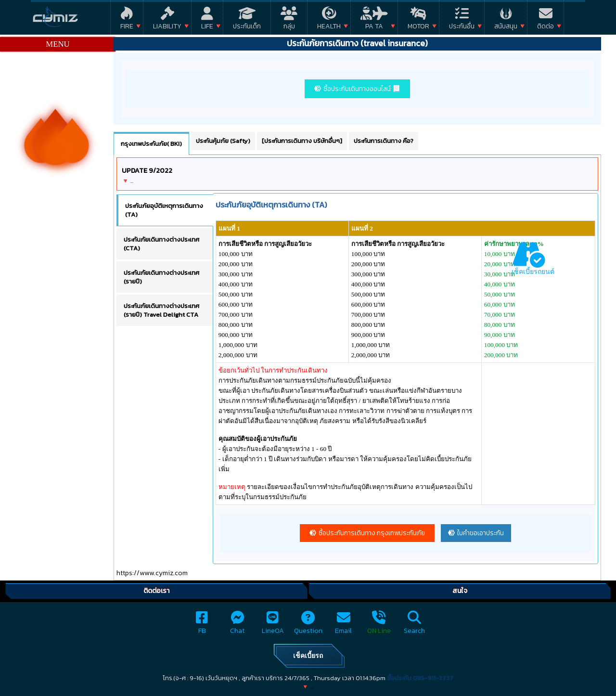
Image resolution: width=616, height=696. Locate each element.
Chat (237, 625)
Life (207, 20)
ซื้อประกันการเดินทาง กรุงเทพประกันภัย (372, 533)
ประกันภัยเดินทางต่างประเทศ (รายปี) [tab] (161, 277)
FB (202, 625)
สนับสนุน (506, 20)
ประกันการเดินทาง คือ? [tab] (384, 141)
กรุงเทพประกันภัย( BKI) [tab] (151, 144)
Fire (127, 20)
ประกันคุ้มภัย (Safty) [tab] (223, 141)
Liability (167, 20)
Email (343, 625)
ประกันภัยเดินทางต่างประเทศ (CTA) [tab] (161, 244)
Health (329, 20)
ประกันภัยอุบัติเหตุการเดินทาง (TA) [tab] (164, 210)
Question (308, 625)
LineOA (273, 625)
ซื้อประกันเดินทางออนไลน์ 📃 (362, 89)
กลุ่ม (289, 20)
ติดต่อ (545, 20)
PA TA (374, 20)
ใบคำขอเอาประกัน (481, 533)
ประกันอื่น (462, 20)
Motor (418, 20)
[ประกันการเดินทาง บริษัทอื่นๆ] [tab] (302, 141)
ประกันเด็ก (247, 20)
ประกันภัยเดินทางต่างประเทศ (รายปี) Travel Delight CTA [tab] (161, 310)
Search (414, 625)
